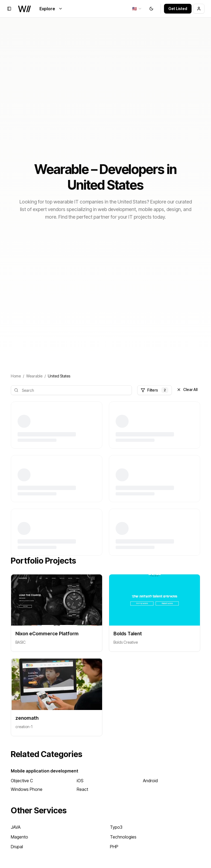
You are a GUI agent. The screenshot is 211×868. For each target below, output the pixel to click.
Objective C (22, 781)
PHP (114, 847)
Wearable (34, 376)
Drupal (17, 847)
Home (16, 376)
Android (150, 781)
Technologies (123, 837)
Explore (51, 9)
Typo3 (116, 827)
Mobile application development (45, 771)
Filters (155, 390)
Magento (19, 837)
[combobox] (137, 9)
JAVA (16, 827)
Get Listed (178, 9)
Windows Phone (27, 789)
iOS (80, 781)
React (82, 789)
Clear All (187, 389)
